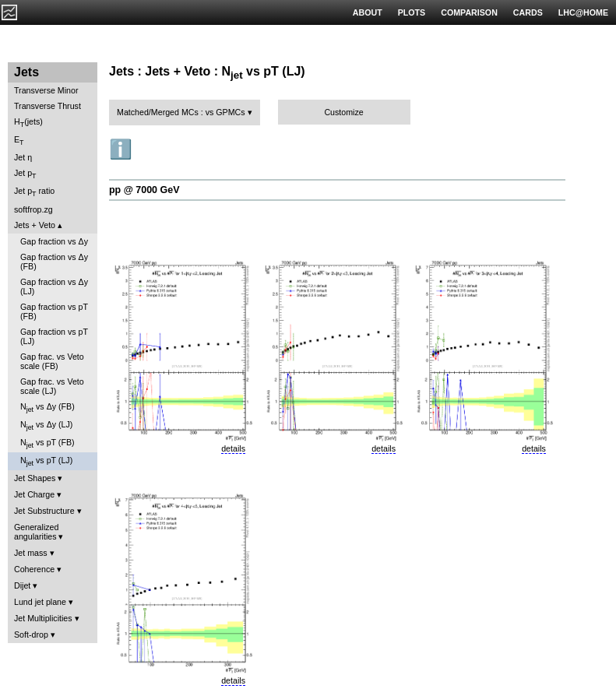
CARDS (528, 12)
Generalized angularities (36, 532)
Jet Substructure (44, 511)
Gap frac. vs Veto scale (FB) (52, 361)
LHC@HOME (583, 12)
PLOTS (412, 12)
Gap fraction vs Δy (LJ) (54, 286)
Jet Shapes (35, 478)
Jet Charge (34, 494)
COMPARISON (469, 12)
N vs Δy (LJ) (46, 425)
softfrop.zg (33, 209)
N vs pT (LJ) (46, 461)
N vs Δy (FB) (48, 408)
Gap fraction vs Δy (54, 241)
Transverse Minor (46, 90)
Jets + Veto (35, 225)
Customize (343, 112)
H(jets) (28, 123)
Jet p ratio (34, 192)
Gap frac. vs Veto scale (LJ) (52, 386)
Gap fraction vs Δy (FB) (54, 262)
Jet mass (31, 553)
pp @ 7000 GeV (144, 190)
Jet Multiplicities (43, 618)
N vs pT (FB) (48, 443)
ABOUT (368, 12)
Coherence (34, 569)
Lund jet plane (40, 602)
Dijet (22, 585)
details (233, 448)
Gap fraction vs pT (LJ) (54, 336)
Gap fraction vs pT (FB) (54, 311)
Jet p (25, 174)
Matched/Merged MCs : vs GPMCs (181, 112)
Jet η (23, 157)
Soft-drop (31, 635)
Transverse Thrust (48, 106)
